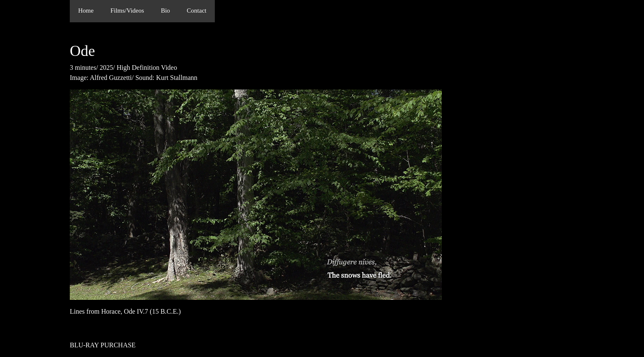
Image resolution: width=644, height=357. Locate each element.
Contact (197, 11)
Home (86, 11)
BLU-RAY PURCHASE (103, 345)
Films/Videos (127, 11)
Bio (166, 11)
